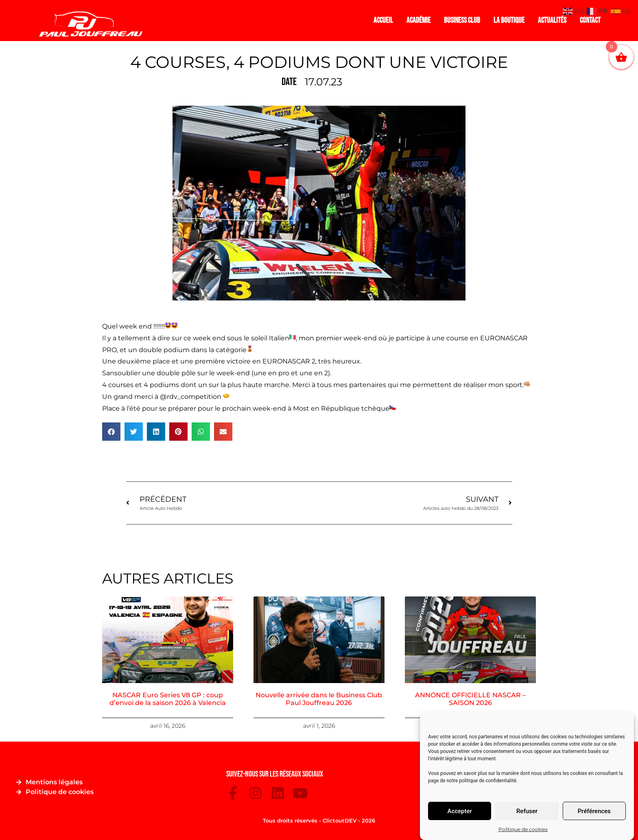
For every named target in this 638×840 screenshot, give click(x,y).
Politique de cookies (523, 829)
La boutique (509, 21)
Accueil (383, 21)
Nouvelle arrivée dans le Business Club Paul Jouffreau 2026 (319, 699)
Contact (590, 21)
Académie (418, 21)
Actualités (552, 21)
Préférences (594, 811)
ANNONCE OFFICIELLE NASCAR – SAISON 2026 (470, 699)
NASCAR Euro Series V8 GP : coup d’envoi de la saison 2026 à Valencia (168, 699)
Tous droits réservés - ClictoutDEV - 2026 (319, 820)
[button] (111, 432)
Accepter (459, 811)
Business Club (462, 21)
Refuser (527, 811)
